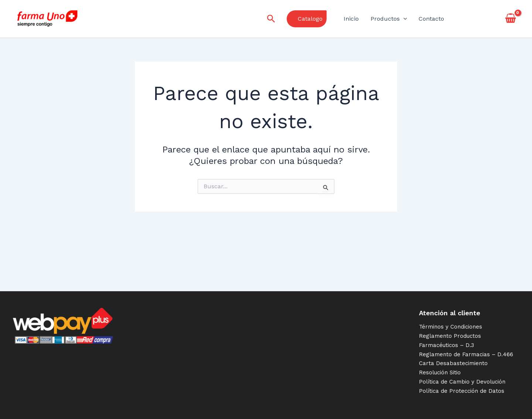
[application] (403, 19)
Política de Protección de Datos (462, 391)
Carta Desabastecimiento (453, 363)
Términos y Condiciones (451, 327)
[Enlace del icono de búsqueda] (271, 19)
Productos (389, 19)
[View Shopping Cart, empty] (510, 19)
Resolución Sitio (440, 372)
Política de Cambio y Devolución (462, 382)
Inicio (351, 19)
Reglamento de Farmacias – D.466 (466, 354)
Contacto (431, 19)
